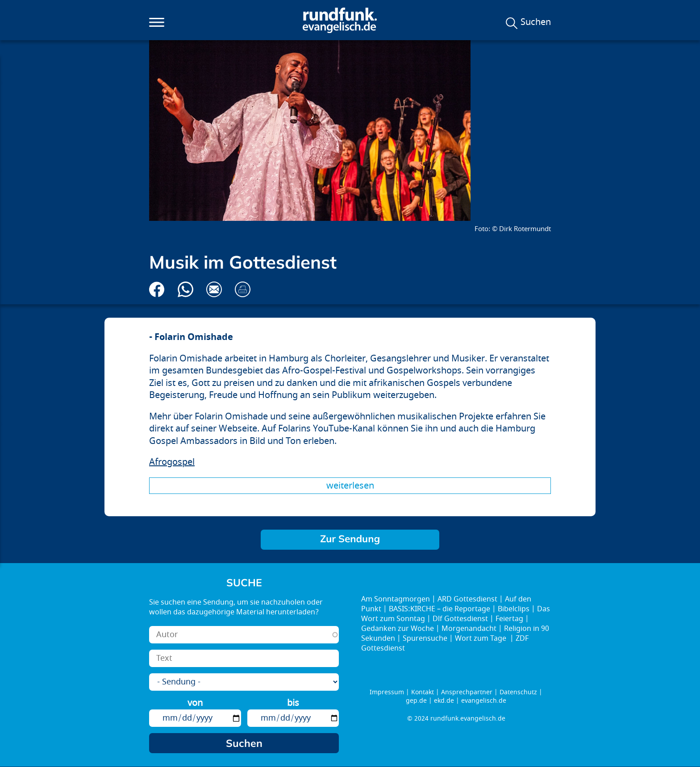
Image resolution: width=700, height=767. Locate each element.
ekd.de (444, 701)
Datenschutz (518, 692)
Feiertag (509, 619)
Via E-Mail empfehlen (214, 289)
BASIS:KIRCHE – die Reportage (440, 609)
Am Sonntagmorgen (396, 599)
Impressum (387, 692)
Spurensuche (425, 638)
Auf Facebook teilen (157, 289)
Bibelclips (514, 609)
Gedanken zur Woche (398, 629)
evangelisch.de (484, 701)
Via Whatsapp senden (185, 289)
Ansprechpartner (467, 692)
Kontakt (423, 692)
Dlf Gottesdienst (460, 619)
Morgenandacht (469, 629)
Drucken (243, 289)
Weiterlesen (350, 486)
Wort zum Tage (481, 638)
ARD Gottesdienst (467, 599)
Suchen (536, 22)
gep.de (416, 701)
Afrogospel (172, 462)
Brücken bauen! (350, 540)
